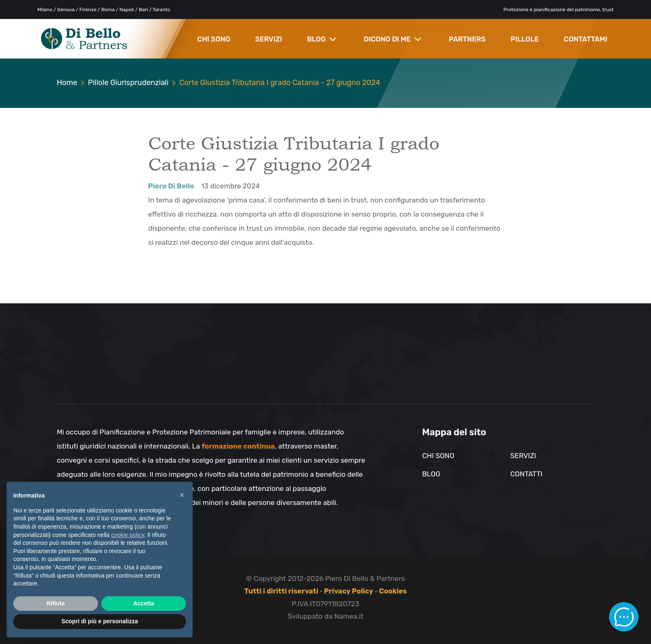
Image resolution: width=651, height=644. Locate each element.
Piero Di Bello (171, 186)
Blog (431, 474)
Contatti (526, 474)
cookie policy (128, 535)
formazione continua (238, 446)
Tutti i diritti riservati (281, 591)
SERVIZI (269, 39)
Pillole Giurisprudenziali (128, 83)
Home (67, 83)
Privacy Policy (349, 591)
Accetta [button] (144, 603)
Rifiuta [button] (56, 603)
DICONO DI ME (393, 39)
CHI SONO (214, 39)
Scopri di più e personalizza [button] (100, 621)
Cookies (393, 591)
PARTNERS (467, 39)
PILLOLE (525, 39)
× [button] (182, 495)
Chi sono (438, 456)
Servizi (523, 456)
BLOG (322, 39)
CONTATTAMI (586, 39)
